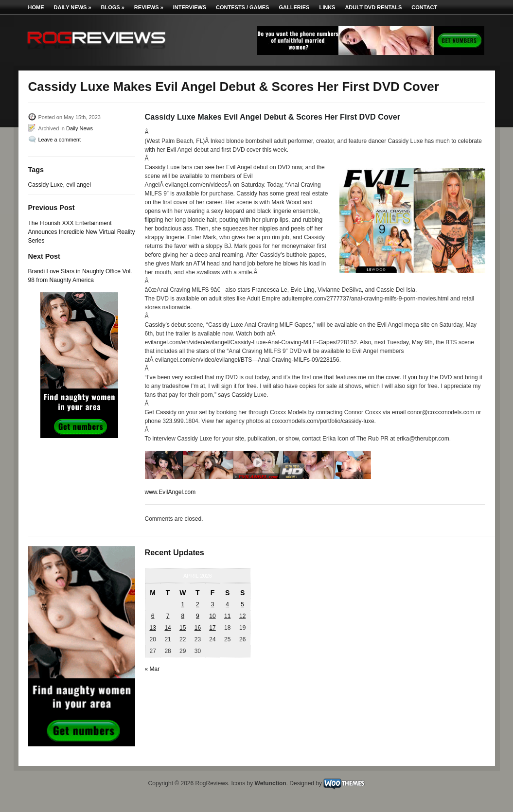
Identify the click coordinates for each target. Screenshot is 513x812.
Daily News (73, 7)
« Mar (152, 669)
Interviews (190, 7)
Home (36, 7)
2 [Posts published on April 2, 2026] (198, 604)
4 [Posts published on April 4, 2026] (227, 604)
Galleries (294, 7)
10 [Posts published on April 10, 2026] (212, 616)
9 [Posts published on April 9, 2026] (198, 616)
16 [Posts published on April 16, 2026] (198, 628)
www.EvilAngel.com (170, 492)
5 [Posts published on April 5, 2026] (242, 604)
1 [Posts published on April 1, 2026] (183, 604)
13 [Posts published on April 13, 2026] (152, 628)
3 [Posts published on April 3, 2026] (213, 604)
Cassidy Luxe (46, 185)
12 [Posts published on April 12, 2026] (242, 616)
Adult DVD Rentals (373, 7)
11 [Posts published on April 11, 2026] (227, 616)
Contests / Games (242, 7)
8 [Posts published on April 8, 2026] (183, 616)
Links (327, 7)
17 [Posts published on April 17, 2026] (212, 628)
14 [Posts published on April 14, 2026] (168, 628)
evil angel (79, 185)
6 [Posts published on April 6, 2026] (153, 616)
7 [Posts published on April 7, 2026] (168, 616)
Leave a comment (60, 140)
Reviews (149, 7)
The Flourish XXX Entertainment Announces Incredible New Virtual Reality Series (82, 232)
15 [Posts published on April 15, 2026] (183, 628)
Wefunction (271, 783)
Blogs (113, 7)
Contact (424, 7)
